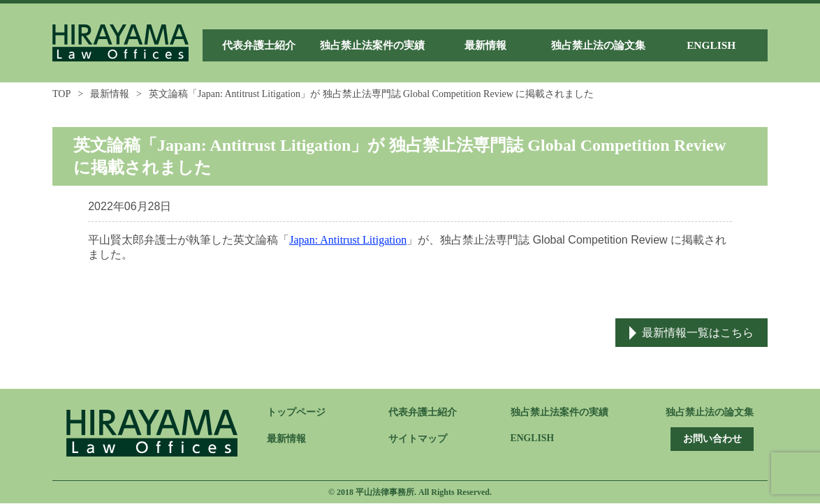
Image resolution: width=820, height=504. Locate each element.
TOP (61, 94)
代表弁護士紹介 (423, 413)
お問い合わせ (710, 439)
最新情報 (110, 94)
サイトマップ (418, 439)
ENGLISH (533, 439)
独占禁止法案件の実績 (559, 413)
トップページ (296, 413)
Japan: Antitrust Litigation (348, 240)
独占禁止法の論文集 (710, 413)
